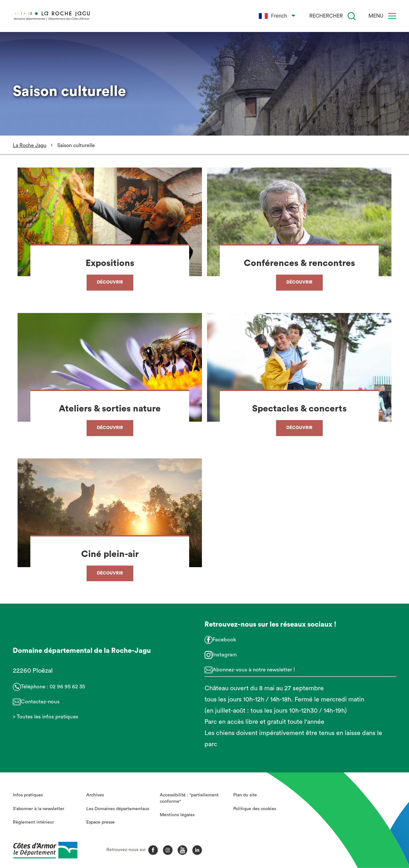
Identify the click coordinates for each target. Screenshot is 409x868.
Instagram (225, 655)
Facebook (224, 640)
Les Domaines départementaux (118, 809)
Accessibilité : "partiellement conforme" (189, 798)
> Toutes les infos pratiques (46, 717)
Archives (95, 795)
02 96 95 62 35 (67, 687)
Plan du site (245, 795)
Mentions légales (177, 815)
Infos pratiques (28, 795)
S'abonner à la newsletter (39, 809)
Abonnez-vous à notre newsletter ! (254, 670)
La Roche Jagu (30, 145)
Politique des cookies (255, 809)
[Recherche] (352, 16)
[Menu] (392, 16)
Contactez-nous (40, 702)
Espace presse (100, 822)
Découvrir (110, 282)
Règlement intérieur (33, 822)
